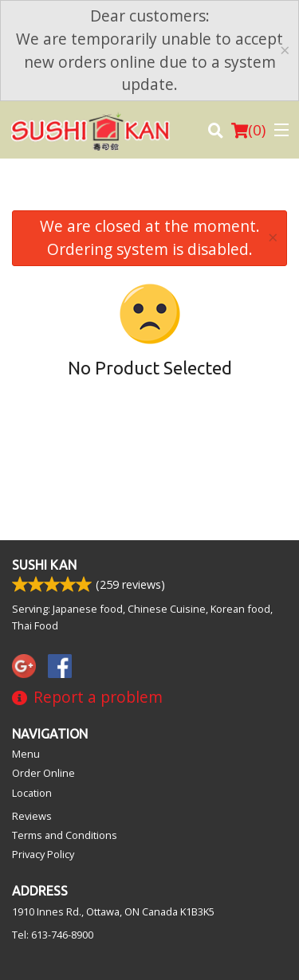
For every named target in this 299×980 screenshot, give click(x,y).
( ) (248, 130)
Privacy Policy (43, 854)
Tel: (53, 935)
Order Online (43, 773)
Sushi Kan (44, 565)
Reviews (32, 816)
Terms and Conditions (65, 835)
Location (32, 793)
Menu (26, 754)
